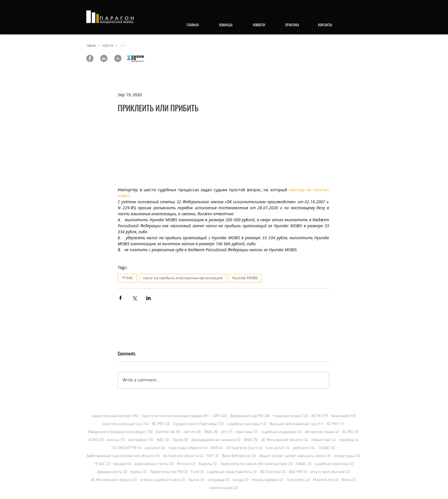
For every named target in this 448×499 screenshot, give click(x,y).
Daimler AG (168, 432)
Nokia (349, 480)
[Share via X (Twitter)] (134, 298)
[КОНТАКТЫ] (325, 25)
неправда (218, 480)
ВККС (251, 440)
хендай (122, 464)
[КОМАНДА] (226, 25)
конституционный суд (126, 424)
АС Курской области (183, 456)
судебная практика (334, 464)
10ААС (303, 464)
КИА (217, 448)
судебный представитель (232, 472)
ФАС (163, 440)
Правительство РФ (169, 472)
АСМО (96, 440)
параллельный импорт (115, 416)
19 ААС (127, 278)
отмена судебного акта (163, 480)
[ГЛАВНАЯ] (193, 25)
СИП (220, 416)
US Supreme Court (244, 448)
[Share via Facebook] (120, 298)
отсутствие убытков (330, 472)
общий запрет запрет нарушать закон (295, 456)
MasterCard (326, 480)
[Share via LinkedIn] (148, 298)
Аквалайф (343, 416)
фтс (227, 432)
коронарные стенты (154, 464)
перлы (138, 472)
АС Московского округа (114, 480)
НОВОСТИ (109, 46)
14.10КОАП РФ (127, 448)
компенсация (224, 488)
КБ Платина (273, 472)
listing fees (298, 480)
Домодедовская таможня (216, 440)
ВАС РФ (298, 472)
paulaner (155, 448)
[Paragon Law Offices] (90, 58)
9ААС (211, 432)
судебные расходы (247, 424)
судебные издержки (281, 432)
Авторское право (322, 432)
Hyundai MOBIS (245, 278)
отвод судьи (347, 456)
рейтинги (304, 448)
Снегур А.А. (278, 448)
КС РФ (335, 424)
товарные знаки (290, 416)
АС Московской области (285, 440)
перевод (349, 440)
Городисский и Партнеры (198, 424)
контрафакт (141, 440)
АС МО (350, 432)
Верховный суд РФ (250, 416)
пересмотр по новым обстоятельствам (256, 464)
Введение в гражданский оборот (120, 432)
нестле (192, 432)
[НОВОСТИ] (259, 25)
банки (196, 480)
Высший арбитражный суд (297, 424)
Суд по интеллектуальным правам (176, 416)
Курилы (208, 464)
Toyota (180, 440)
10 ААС (326, 448)
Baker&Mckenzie (239, 456)
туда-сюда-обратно (188, 448)
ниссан (116, 440)
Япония (186, 464)
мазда (241, 480)
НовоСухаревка (268, 480)
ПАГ (213, 456)
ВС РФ (161, 424)
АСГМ (320, 416)
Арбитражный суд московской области (123, 456)
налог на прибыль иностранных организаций (183, 278)
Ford (197, 472)
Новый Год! (324, 440)
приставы (247, 432)
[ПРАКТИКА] (292, 25)
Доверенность (112, 472)
